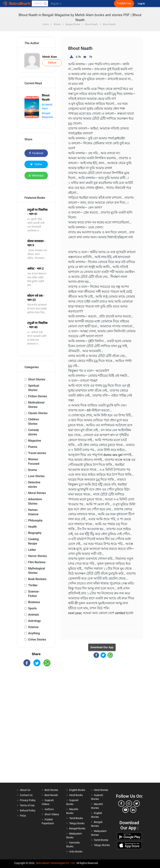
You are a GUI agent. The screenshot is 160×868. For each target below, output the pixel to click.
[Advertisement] (36, 728)
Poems (33, 447)
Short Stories (37, 379)
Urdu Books (76, 852)
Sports (32, 608)
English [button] (56, 4)
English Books (77, 790)
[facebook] (121, 804)
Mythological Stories (37, 571)
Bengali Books (77, 828)
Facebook (36, 153)
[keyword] (40, 3)
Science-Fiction (34, 594)
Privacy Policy (28, 800)
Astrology (34, 621)
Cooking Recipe (33, 541)
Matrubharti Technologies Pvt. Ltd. (56, 863)
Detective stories (34, 485)
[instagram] (129, 804)
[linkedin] (133, 810)
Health (32, 527)
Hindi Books (76, 795)
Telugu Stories (102, 845)
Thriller (33, 585)
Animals (34, 615)
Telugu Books (77, 823)
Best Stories (51, 790)
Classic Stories (38, 413)
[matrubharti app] (85, 3)
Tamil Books (76, 818)
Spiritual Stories (34, 388)
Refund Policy (28, 810)
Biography (35, 533)
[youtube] (125, 810)
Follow (52, 63)
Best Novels (51, 795)
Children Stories (34, 422)
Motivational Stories (36, 405)
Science (33, 627)
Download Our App (102, 647)
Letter (32, 550)
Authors (49, 809)
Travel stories (37, 453)
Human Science (33, 512)
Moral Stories (37, 493)
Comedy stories (34, 432)
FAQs (23, 816)
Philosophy (35, 520)
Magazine (35, 441)
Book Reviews (37, 579)
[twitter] (137, 804)
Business (34, 602)
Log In (142, 4)
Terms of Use (27, 805)
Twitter (36, 164)
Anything (34, 633)
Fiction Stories (38, 396)
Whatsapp (36, 175)
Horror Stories (37, 556)
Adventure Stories (35, 501)
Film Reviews (37, 562)
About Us (25, 790)
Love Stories (36, 476)
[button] (45, 3)
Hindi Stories (101, 790)
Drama (33, 470)
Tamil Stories (101, 840)
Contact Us (26, 795)
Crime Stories (37, 640)
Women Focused (34, 461)
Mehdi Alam (50, 57)
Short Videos (52, 814)
